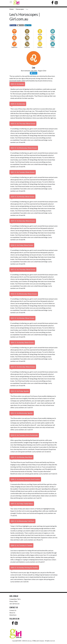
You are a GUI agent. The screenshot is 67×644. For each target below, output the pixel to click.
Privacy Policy (13, 601)
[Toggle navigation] (11, 2)
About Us (12, 613)
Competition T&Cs (15, 599)
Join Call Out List (14, 604)
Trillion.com (36, 641)
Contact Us (13, 610)
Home (11, 9)
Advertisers (13, 615)
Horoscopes (20, 9)
